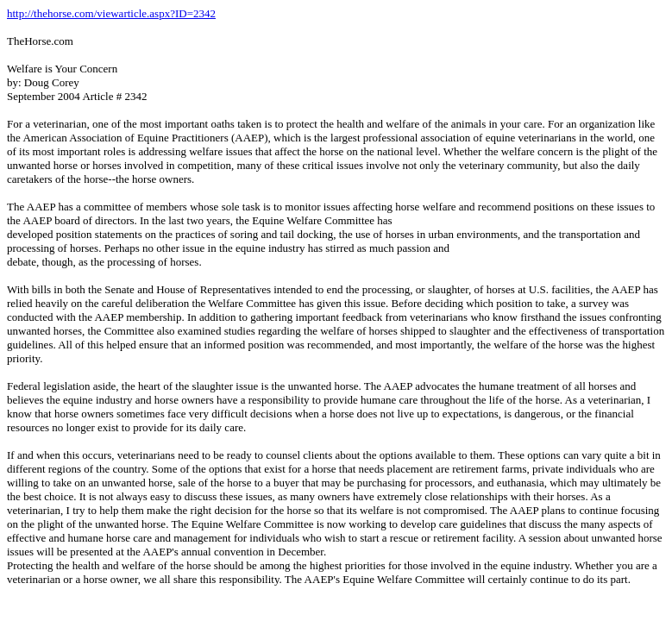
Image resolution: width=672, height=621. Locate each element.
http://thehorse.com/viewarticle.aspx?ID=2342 (111, 13)
